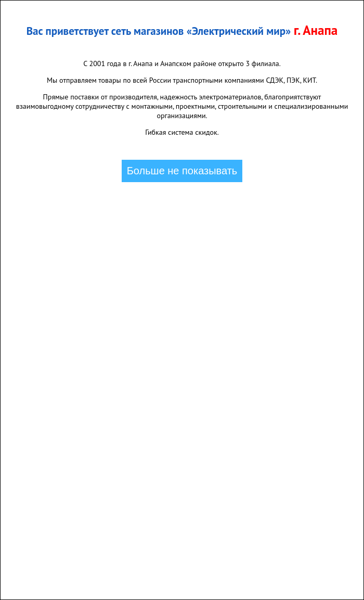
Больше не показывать (182, 171)
